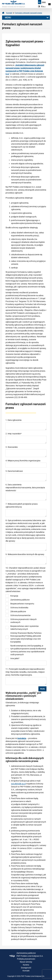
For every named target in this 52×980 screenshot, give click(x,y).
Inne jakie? (15, 658)
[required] (26, 440)
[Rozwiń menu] (49, 4)
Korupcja (14, 596)
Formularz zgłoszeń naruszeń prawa (28, 13)
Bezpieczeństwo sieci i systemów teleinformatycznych (25, 628)
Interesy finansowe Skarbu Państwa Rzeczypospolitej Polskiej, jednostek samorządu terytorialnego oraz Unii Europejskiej (26, 637)
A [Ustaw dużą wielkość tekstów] (42, 6)
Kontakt (9, 13)
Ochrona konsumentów (21, 615)
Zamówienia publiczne (20, 600)
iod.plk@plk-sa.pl (18, 784)
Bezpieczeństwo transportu (22, 604)
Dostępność (26, 968)
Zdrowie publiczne (18, 611)
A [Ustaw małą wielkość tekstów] (45, 7)
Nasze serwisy (26, 962)
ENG (44, 2)
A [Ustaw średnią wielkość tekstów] (44, 7)
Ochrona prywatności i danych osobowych (24, 621)
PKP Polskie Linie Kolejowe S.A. (26, 956)
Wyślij (42, 689)
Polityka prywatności (26, 959)
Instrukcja (22, 738)
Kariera (26, 965)
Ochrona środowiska (19, 608)
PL (40, 2)
